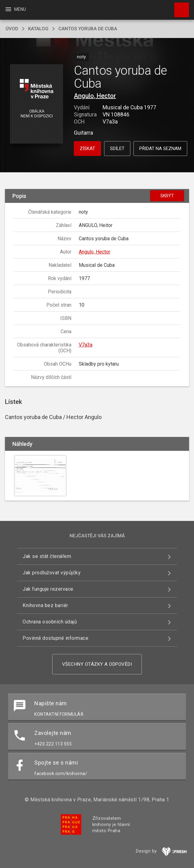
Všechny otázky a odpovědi (97, 664)
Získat (87, 149)
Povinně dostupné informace (55, 638)
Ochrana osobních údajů (50, 622)
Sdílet (117, 149)
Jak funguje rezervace (48, 589)
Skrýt (167, 196)
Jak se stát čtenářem (47, 556)
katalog (38, 29)
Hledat (179, 7)
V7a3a (86, 345)
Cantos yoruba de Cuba (88, 29)
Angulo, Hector (95, 96)
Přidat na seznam (160, 149)
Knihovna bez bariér (45, 605)
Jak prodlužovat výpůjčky (52, 573)
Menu (15, 9)
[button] (36, 104)
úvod (12, 29)
